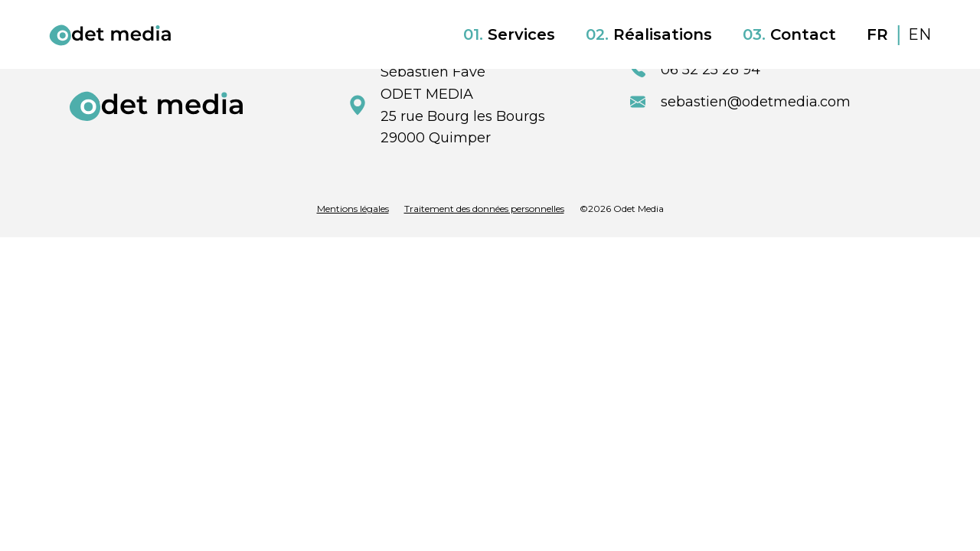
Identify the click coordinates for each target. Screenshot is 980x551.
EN (920, 34)
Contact (789, 34)
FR (880, 34)
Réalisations (649, 34)
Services (509, 34)
